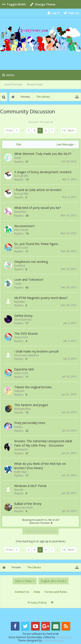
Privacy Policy (37, 602)
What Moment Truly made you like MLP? (43, 154)
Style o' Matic (23, 581)
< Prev (9, 130)
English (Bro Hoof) (52, 581)
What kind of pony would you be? (37, 208)
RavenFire (20, 212)
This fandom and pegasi (31, 405)
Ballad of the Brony (28, 504)
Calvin (18, 284)
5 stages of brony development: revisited (43, 172)
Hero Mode (21, 230)
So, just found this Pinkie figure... (37, 244)
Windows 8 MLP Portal (30, 486)
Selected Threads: (40, 122)
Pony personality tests (30, 423)
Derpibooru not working (31, 262)
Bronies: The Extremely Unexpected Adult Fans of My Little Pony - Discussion (43, 443)
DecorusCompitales (26, 355)
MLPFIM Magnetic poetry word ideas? (41, 298)
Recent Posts (35, 84)
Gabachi (19, 391)
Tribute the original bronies (33, 387)
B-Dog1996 (21, 176)
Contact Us (22, 592)
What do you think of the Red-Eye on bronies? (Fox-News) (40, 466)
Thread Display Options (40, 531)
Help (37, 592)
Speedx (19, 490)
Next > (72, 130)
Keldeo (19, 427)
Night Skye (21, 472)
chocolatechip (23, 320)
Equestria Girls (24, 369)
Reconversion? (24, 226)
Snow (17, 158)
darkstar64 (21, 449)
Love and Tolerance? (29, 280)
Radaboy (20, 266)
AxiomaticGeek (23, 508)
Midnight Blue (23, 409)
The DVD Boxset (26, 334)
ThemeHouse (64, 637)
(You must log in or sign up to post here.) (41, 541)
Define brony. (24, 316)
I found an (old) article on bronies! (38, 190)
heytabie (20, 302)
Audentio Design (53, 640)
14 (64, 130)
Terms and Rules (56, 592)
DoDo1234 (21, 248)
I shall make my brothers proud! (36, 351)
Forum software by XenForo (41, 634)
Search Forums (13, 84)
